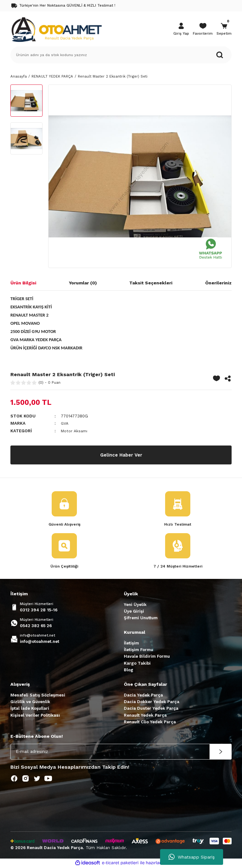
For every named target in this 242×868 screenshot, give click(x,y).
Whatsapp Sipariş (192, 857)
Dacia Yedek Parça (143, 696)
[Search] (121, 55)
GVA (65, 423)
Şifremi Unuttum (141, 618)
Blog (129, 670)
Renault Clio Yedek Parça (150, 722)
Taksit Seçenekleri (151, 283)
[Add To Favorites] (216, 378)
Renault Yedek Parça (145, 716)
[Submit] (221, 752)
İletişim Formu (138, 650)
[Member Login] (181, 30)
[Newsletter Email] (121, 752)
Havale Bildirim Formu (147, 657)
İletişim (131, 644)
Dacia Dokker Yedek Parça (152, 702)
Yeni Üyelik (135, 605)
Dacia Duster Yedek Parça (151, 709)
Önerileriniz (218, 283)
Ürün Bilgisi (23, 283)
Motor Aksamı (75, 431)
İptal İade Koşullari (30, 709)
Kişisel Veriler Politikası (35, 716)
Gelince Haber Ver (121, 455)
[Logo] (56, 29)
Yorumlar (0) (83, 283)
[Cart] (224, 30)
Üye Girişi (134, 612)
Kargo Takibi (137, 664)
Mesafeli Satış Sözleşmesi (38, 696)
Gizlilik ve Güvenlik (30, 702)
